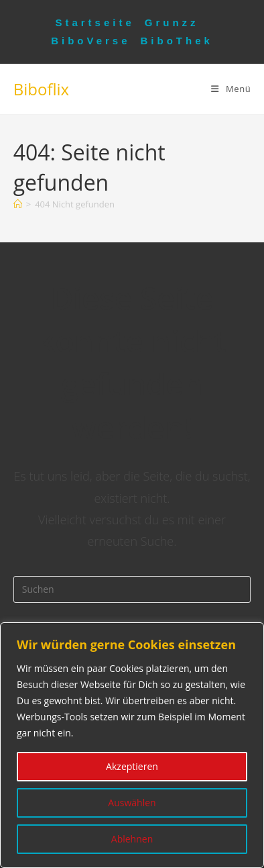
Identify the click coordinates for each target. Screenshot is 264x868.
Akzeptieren (132, 766)
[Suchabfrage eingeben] (132, 589)
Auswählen (132, 803)
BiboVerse (90, 41)
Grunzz (172, 22)
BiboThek (177, 41)
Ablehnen (132, 839)
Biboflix (41, 89)
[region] (132, 745)
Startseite (94, 22)
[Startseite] (18, 204)
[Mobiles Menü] (231, 89)
